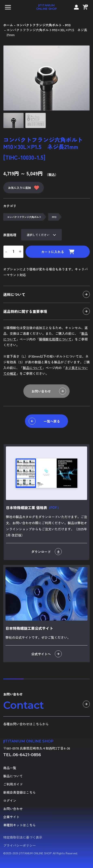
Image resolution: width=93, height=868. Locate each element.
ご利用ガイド (13, 784)
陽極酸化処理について (55, 339)
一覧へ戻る (44, 421)
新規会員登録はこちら (19, 792)
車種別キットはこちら (19, 825)
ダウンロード (46, 552)
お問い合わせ (49, 391)
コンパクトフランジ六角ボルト (24, 217)
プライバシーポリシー (19, 845)
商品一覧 (10, 768)
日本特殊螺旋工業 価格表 (33, 507)
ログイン (10, 800)
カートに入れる (58, 252)
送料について (46, 294)
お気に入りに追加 (24, 188)
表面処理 (10, 235)
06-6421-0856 (27, 755)
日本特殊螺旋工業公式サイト (29, 628)
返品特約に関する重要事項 (46, 311)
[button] (8, 7)
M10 (54, 217)
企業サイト (11, 817)
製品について (32, 368)
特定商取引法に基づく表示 (23, 837)
